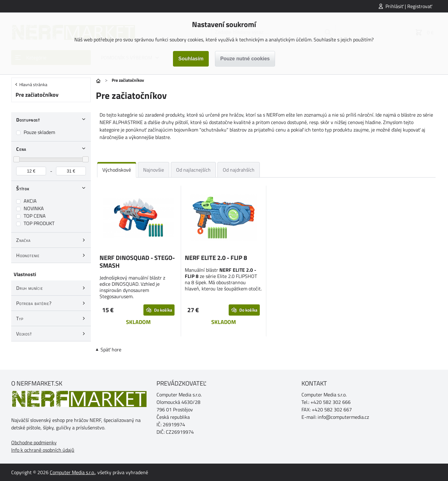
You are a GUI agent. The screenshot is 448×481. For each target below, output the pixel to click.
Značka (23, 240)
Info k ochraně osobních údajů (43, 450)
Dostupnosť (28, 120)
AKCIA (30, 201)
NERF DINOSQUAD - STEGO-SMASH (137, 261)
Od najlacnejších (193, 170)
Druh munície (30, 288)
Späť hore (111, 349)
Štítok (23, 188)
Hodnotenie (28, 255)
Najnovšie (154, 170)
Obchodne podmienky (34, 442)
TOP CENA (35, 216)
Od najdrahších (239, 170)
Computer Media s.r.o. (72, 472)
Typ (20, 318)
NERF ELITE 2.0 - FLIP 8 (216, 258)
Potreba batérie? (34, 303)
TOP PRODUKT (39, 223)
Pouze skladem (39, 132)
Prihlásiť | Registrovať (409, 6)
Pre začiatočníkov (37, 95)
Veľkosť (24, 334)
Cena (21, 149)
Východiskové (117, 170)
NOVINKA (34, 208)
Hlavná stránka (33, 84)
